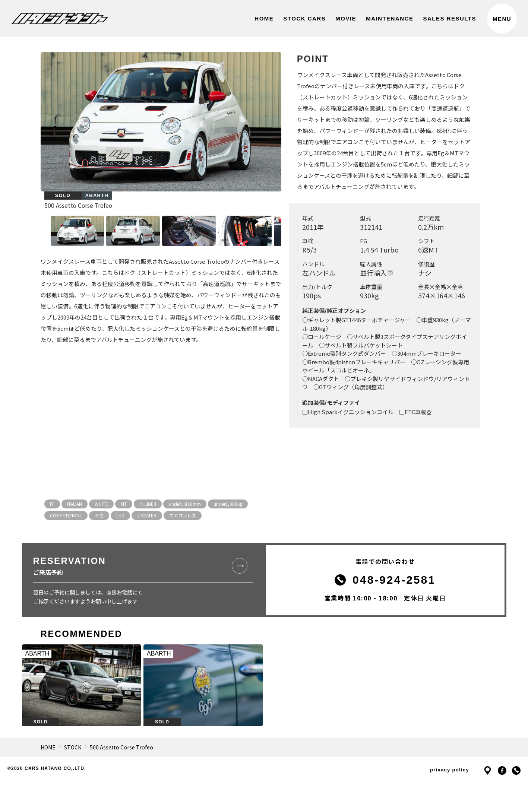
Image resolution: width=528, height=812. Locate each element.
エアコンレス (183, 515)
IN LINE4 (148, 504)
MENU (502, 19)
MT (124, 504)
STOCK (73, 747)
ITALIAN (75, 504)
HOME (48, 747)
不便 (99, 515)
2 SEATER (147, 515)
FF (52, 504)
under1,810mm (185, 504)
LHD (120, 515)
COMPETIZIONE (66, 515)
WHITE (101, 504)
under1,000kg (228, 504)
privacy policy (450, 770)
